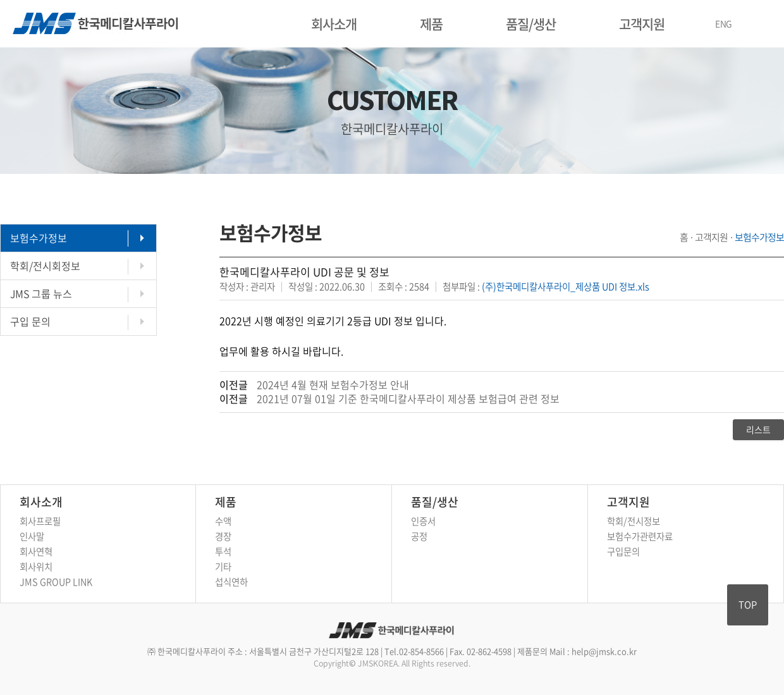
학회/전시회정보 (45, 266)
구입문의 (623, 551)
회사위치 (36, 567)
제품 (431, 24)
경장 (223, 536)
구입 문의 (30, 321)
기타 (223, 567)
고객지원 (642, 24)
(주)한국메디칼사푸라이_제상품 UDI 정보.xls (566, 286)
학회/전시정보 (634, 521)
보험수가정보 (39, 238)
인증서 (423, 521)
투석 (223, 551)
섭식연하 (231, 582)
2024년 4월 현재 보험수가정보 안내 (333, 384)
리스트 (758, 429)
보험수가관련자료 (640, 536)
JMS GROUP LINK (56, 582)
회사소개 (334, 24)
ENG (724, 23)
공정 (419, 536)
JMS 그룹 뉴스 (41, 293)
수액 (223, 521)
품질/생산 (531, 24)
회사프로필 (40, 521)
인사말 (32, 536)
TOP (748, 605)
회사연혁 (36, 551)
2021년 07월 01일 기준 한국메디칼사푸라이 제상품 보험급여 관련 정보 (408, 398)
